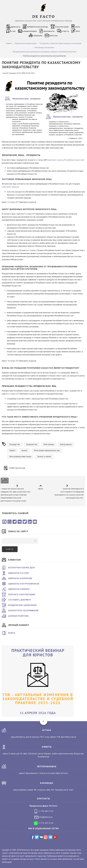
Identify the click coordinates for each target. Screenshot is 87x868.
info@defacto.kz (43, 817)
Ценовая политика (18, 616)
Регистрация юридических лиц (47, 450)
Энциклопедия (30, 31)
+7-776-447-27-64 (43, 811)
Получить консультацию (22, 594)
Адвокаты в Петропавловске (24, 584)
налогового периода (10, 187)
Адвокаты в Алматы (19, 589)
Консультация (62, 27)
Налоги (12, 450)
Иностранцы (49, 444)
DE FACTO (43, 16)
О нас (13, 31)
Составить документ (20, 600)
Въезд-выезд (66, 444)
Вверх (41, 489)
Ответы (65, 31)
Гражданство (32, 444)
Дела (78, 27)
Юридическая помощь (38, 27)
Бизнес (25, 450)
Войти (12, 633)
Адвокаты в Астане (19, 573)
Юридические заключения (22, 605)
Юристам (53, 36)
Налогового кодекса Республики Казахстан (66, 160)
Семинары (38, 36)
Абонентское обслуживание (23, 611)
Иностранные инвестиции (20, 456)
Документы (49, 31)
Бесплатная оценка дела (22, 568)
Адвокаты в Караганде (20, 578)
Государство (15, 444)
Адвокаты (16, 27)
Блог (78, 31)
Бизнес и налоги (44, 456)
